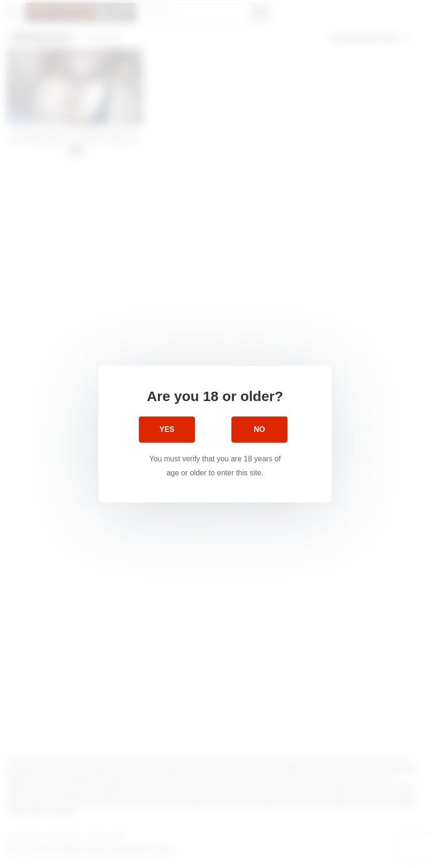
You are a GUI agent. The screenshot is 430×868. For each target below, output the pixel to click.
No (259, 429)
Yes (167, 429)
